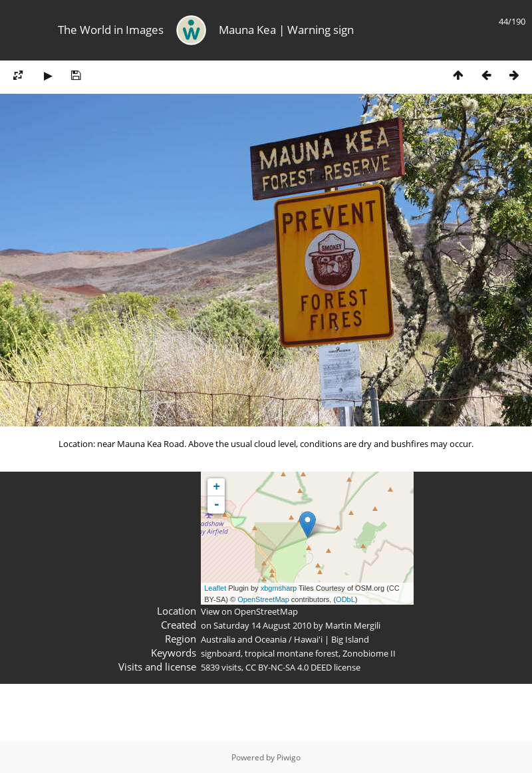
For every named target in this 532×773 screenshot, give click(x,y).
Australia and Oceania (244, 639)
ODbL (345, 599)
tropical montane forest (292, 653)
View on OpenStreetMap (249, 611)
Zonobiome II (369, 653)
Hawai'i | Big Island (332, 639)
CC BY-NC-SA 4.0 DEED (289, 667)
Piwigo (289, 757)
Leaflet (215, 588)
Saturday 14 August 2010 (262, 625)
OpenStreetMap (263, 599)
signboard (221, 653)
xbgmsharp (279, 588)
